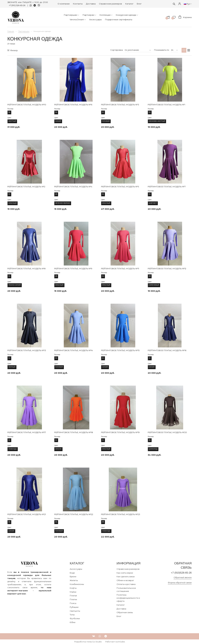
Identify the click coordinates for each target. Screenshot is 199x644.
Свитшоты (75, 611)
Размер (10, 109)
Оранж (58, 449)
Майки (73, 592)
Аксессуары (76, 569)
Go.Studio (97, 642)
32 (103, 112)
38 (103, 521)
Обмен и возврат (125, 580)
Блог (139, 4)
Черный (12, 367)
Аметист (153, 203)
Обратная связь (125, 612)
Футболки (75, 618)
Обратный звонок (183, 577)
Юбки (73, 622)
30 (150, 112)
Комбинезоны (77, 584)
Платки (73, 599)
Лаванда (13, 449)
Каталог (129, 4)
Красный (12, 203)
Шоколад (153, 449)
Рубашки (74, 607)
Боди (72, 573)
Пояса (73, 603)
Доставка (91, 4)
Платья (73, 596)
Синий (58, 121)
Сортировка (117, 50)
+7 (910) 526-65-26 (17, 5)
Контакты (78, 4)
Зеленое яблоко (63, 203)
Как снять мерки (125, 573)
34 (150, 194)
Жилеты (74, 580)
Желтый (12, 121)
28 (56, 194)
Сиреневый (154, 285)
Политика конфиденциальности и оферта (128, 598)
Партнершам (24, 31)
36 (9, 112)
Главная (11, 31)
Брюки (73, 576)
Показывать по (162, 50)
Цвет (9, 118)
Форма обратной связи (180, 583)
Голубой (106, 121)
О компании (64, 4)
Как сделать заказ (126, 576)
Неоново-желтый (157, 121)
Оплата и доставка (126, 584)
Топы (72, 615)
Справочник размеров (110, 4)
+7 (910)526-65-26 (181, 573)
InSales (122, 642)
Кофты (73, 588)
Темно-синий (15, 285)
